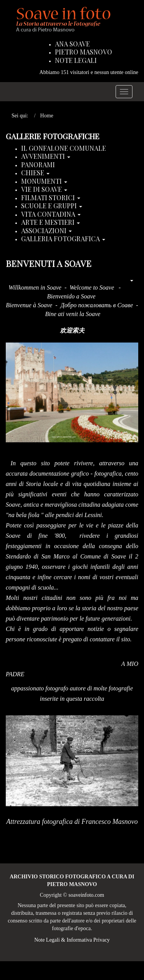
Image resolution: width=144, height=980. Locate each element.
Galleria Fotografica (63, 239)
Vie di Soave (44, 189)
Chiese (35, 173)
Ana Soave (72, 44)
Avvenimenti (46, 156)
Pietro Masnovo (84, 52)
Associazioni (46, 231)
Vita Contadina (51, 214)
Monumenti (44, 181)
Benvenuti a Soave (49, 264)
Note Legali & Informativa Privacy (72, 940)
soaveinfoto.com (86, 895)
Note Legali (76, 61)
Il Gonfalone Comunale (64, 148)
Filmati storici (51, 198)
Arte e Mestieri (50, 222)
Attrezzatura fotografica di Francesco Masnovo (72, 822)
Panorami (38, 165)
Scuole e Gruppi (52, 206)
